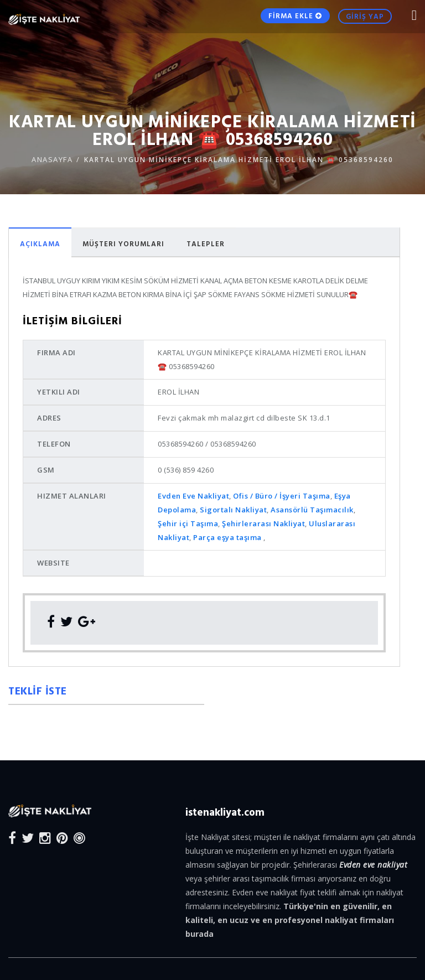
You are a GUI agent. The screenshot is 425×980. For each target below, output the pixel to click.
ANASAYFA (52, 159)
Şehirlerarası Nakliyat (263, 523)
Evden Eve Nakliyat (193, 496)
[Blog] (79, 838)
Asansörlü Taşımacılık (312, 510)
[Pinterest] (62, 838)
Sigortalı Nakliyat (233, 510)
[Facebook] (12, 838)
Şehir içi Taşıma (188, 523)
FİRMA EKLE (295, 15)
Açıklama (40, 243)
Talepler (206, 243)
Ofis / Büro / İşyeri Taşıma (282, 496)
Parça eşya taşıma (228, 537)
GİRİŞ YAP (365, 16)
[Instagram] (45, 838)
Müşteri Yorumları (123, 243)
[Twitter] (28, 838)
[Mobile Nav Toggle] (414, 15)
